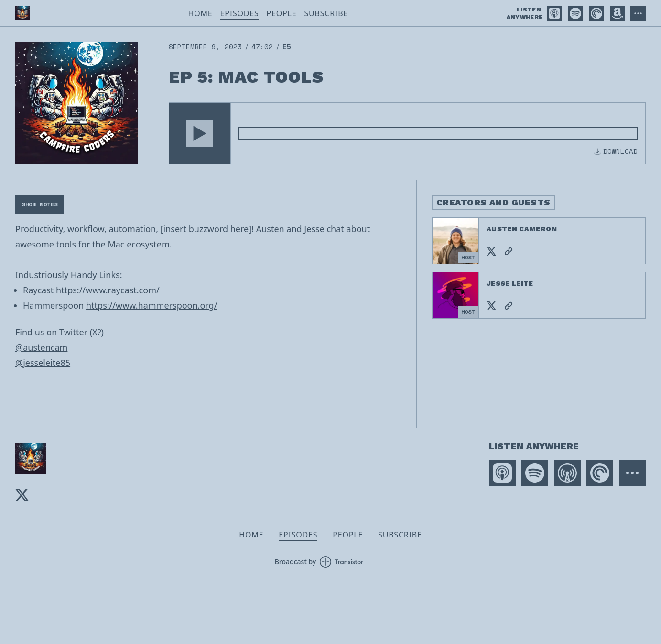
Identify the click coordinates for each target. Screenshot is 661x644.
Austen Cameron (522, 229)
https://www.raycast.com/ (108, 290)
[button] (200, 133)
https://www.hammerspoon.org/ (152, 305)
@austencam (41, 347)
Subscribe (326, 13)
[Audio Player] (407, 133)
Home (200, 13)
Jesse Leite (510, 283)
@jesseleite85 (43, 363)
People (282, 13)
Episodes (240, 13)
